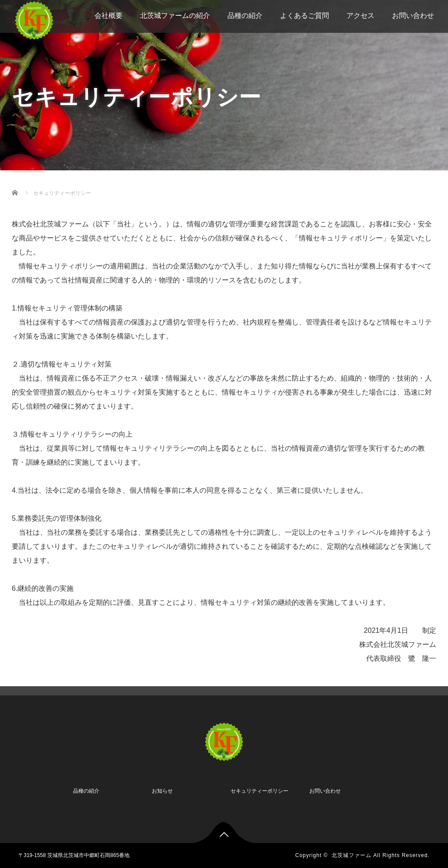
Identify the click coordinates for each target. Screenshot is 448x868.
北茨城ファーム (352, 855)
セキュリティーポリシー (259, 791)
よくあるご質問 (304, 16)
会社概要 (108, 16)
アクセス (360, 16)
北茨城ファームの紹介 (175, 16)
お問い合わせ (413, 16)
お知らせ (162, 791)
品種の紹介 (245, 16)
